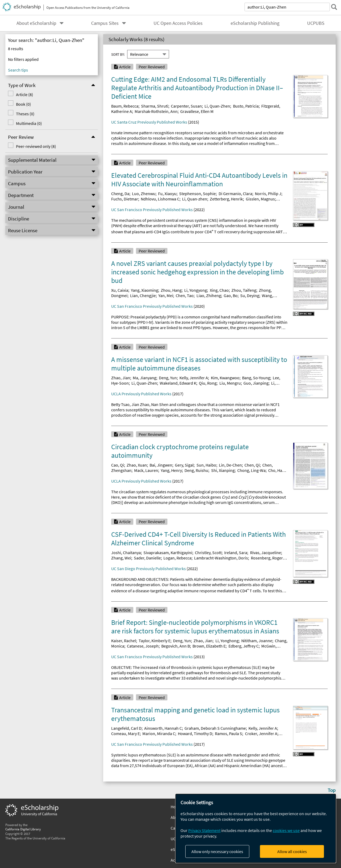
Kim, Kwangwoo (225, 378)
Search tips (18, 70)
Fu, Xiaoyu (167, 194)
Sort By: (118, 54)
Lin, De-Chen (230, 465)
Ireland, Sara (236, 553)
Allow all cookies (292, 851)
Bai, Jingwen (161, 465)
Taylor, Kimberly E (155, 641)
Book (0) (23, 104)
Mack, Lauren (146, 470)
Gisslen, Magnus (260, 199)
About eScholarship (36, 23)
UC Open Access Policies (178, 23)
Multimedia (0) (29, 123)
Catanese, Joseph (143, 646)
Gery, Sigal (184, 465)
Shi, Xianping (223, 470)
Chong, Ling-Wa (251, 470)
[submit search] (334, 7)
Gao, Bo (231, 295)
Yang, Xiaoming (145, 290)
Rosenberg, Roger (267, 558)
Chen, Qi (252, 465)
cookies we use (286, 830)
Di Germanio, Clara (235, 194)
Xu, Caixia (120, 290)
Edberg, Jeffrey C (244, 646)
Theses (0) (25, 114)
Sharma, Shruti (155, 106)
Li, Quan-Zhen (217, 106)
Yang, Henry (171, 470)
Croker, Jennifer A (261, 733)
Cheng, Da (120, 194)
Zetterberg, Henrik (226, 199)
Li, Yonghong (227, 641)
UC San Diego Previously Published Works (149, 569)
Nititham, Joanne (257, 641)
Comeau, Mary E (125, 733)
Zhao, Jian (121, 378)
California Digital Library (23, 829)
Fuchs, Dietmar (125, 199)
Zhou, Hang (171, 290)
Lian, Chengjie (143, 295)
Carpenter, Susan (186, 106)
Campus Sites (105, 23)
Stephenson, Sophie (197, 194)
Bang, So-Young (256, 378)
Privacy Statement (204, 830)
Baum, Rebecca (125, 106)
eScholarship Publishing (255, 23)
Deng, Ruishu (196, 470)
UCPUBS (316, 23)
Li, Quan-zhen (195, 199)
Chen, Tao (185, 295)
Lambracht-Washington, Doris (221, 558)
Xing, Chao (219, 290)
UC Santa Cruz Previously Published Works (149, 122)
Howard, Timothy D (195, 733)
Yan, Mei (166, 295)
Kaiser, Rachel (124, 641)
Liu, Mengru (230, 383)
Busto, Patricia (246, 106)
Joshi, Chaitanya (126, 553)
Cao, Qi (118, 465)
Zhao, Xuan (137, 465)
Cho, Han (276, 470)
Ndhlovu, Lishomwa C (160, 199)
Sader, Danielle (147, 558)
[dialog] (256, 828)
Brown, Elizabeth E (209, 646)
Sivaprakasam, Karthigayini (168, 553)
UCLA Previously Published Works (141, 394)
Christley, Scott (208, 553)
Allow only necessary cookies (217, 851)
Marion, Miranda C (159, 733)
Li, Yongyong (196, 290)
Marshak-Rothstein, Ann (156, 111)
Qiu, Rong (208, 383)
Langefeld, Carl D (126, 728)
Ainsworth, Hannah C (163, 728)
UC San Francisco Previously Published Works (152, 210)
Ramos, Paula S (228, 733)
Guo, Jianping (256, 383)
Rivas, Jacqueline (266, 553)
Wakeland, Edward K (178, 383)
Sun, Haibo (206, 465)
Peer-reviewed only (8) (36, 146)
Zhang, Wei (121, 558)
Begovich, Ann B (176, 646)
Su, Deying (250, 295)
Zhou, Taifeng (244, 290)
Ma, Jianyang (145, 378)
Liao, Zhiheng (209, 295)
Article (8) (25, 94)
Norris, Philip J (268, 194)
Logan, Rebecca (177, 558)
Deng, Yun (168, 378)
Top (332, 790)
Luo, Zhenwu (144, 194)
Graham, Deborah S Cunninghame (215, 728)
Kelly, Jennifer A (194, 378)
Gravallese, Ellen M (197, 111)
